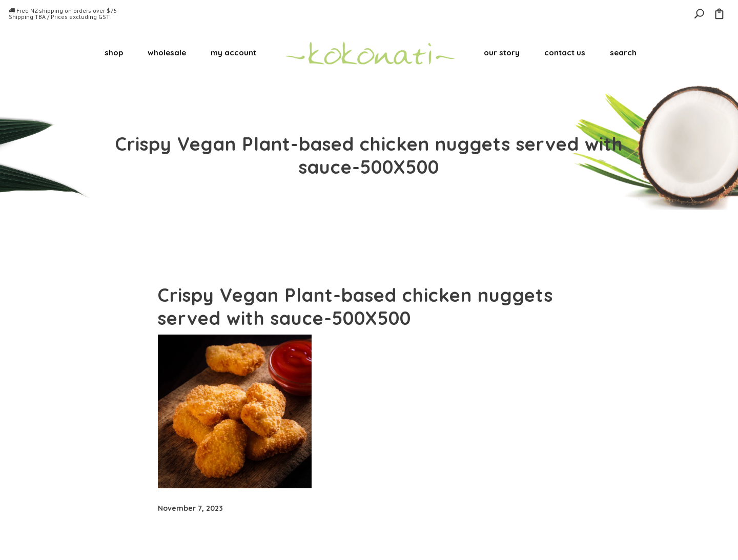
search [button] (623, 53)
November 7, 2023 (190, 508)
